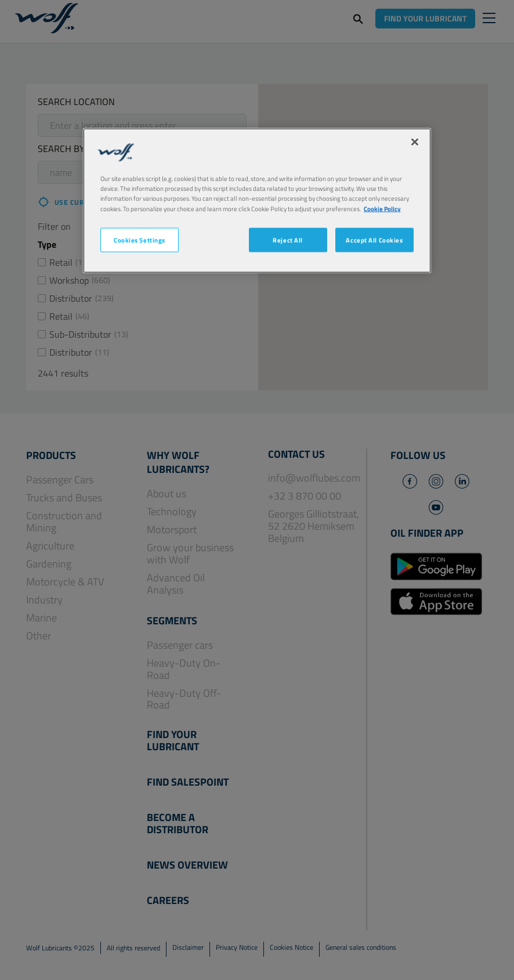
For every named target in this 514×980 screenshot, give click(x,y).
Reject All (288, 239)
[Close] (415, 142)
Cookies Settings (140, 239)
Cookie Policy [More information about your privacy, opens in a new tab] (382, 208)
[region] (257, 200)
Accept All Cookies (374, 239)
